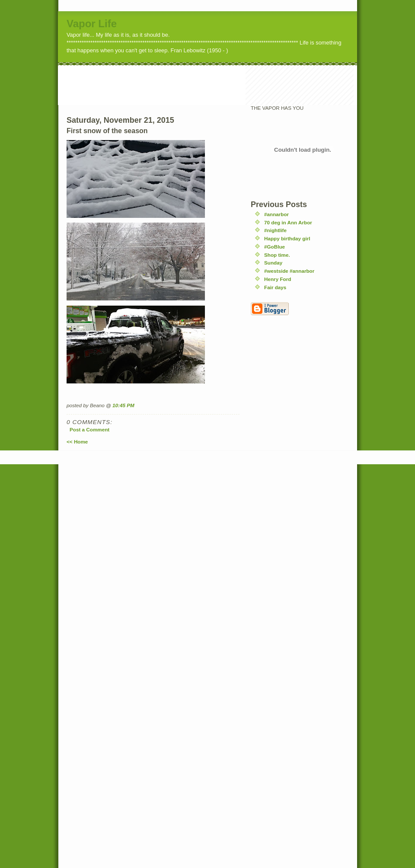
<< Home (77, 442)
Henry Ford (278, 279)
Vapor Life (92, 24)
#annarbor (276, 214)
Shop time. (277, 255)
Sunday (273, 263)
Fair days (275, 287)
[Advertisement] (215, 85)
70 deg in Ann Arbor (288, 222)
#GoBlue (275, 247)
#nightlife (275, 230)
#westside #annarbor (289, 271)
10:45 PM (123, 405)
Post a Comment (89, 429)
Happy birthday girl (287, 238)
